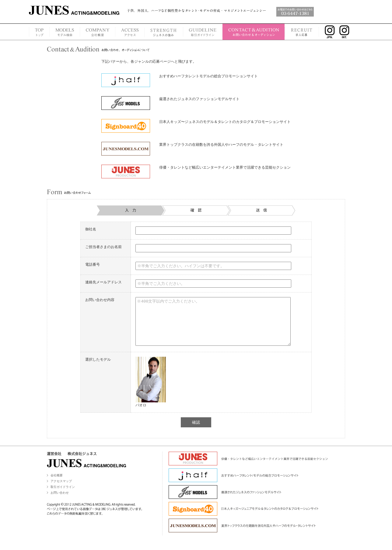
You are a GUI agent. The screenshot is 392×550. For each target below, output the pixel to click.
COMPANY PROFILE (97, 32)
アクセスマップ (61, 490)
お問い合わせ (60, 502)
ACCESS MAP (130, 32)
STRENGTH (164, 32)
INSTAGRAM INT (346, 32)
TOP (39, 32)
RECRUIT (302, 32)
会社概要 (57, 484)
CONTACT (254, 32)
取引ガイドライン (63, 496)
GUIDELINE (203, 32)
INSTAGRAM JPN (328, 32)
